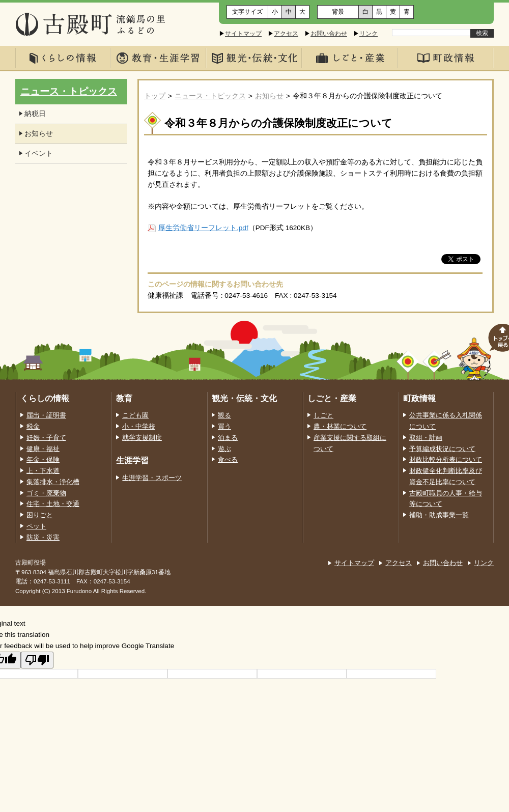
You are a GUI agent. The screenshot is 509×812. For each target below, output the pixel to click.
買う (224, 427)
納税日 (35, 114)
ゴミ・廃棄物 (46, 493)
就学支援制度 (142, 438)
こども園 (135, 415)
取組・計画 (426, 438)
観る (224, 415)
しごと (323, 415)
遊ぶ (224, 449)
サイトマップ (243, 34)
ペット (36, 526)
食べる (228, 460)
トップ (155, 96)
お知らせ (269, 96)
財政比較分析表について (446, 460)
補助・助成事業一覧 (439, 515)
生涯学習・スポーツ (152, 478)
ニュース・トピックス (210, 96)
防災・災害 (43, 538)
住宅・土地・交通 (53, 504)
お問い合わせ (329, 34)
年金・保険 (43, 460)
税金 (33, 427)
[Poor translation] (37, 660)
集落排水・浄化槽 (53, 482)
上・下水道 (43, 471)
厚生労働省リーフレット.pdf (203, 228)
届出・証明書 (46, 415)
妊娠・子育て (46, 438)
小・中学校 (139, 427)
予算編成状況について (442, 449)
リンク (369, 34)
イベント (39, 153)
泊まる (228, 438)
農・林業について (340, 427)
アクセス (286, 34)
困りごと (40, 515)
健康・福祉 (43, 449)
